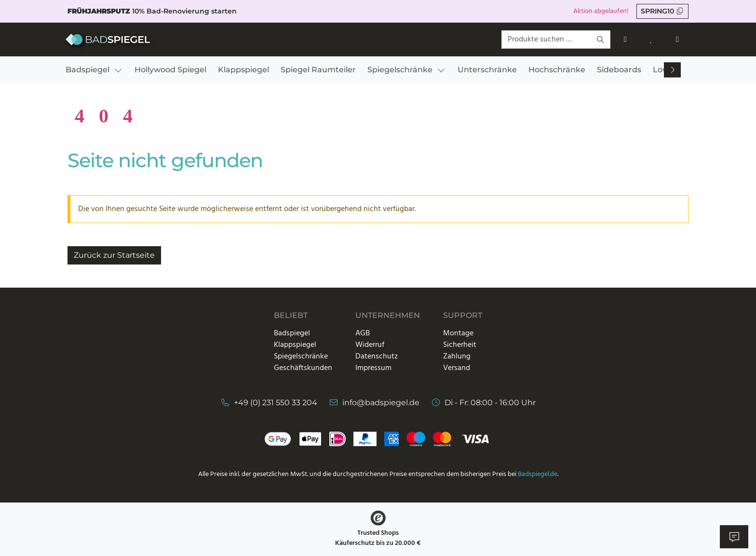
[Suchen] (601, 40)
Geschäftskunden (303, 368)
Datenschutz (377, 357)
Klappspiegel (295, 345)
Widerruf (370, 345)
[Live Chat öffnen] (734, 537)
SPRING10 (663, 11)
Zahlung (457, 357)
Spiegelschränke (301, 357)
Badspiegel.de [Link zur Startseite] (538, 474)
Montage (458, 333)
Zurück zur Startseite (114, 255)
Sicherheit (460, 345)
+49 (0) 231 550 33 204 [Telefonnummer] (276, 403)
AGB (363, 333)
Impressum (373, 368)
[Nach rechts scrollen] (673, 70)
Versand (457, 368)
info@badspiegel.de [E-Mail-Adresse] (381, 403)
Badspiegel (292, 333)
